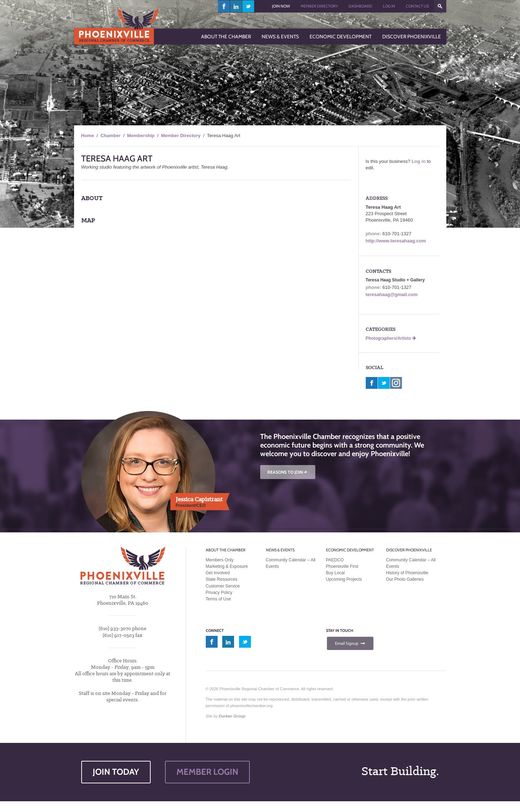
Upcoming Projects (344, 579)
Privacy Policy (219, 593)
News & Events (280, 550)
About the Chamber (226, 550)
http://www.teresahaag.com (396, 241)
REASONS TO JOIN (288, 472)
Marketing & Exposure (227, 566)
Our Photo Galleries (405, 579)
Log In (389, 6)
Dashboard (360, 6)
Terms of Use (218, 599)
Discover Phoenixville (409, 550)
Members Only (220, 560)
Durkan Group (232, 716)
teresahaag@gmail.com (392, 294)
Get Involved (218, 573)
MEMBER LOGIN (207, 772)
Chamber (111, 136)
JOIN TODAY (116, 772)
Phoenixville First (342, 566)
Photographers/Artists (391, 338)
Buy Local (336, 573)
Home (88, 136)
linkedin (236, 6)
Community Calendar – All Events (291, 563)
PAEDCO (335, 560)
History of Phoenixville (407, 573)
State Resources (222, 579)
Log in (419, 161)
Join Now (281, 6)
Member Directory (319, 6)
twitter (248, 6)
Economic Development (350, 550)
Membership (141, 136)
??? (440, 6)
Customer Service (223, 586)
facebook (224, 6)
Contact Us (417, 6)
